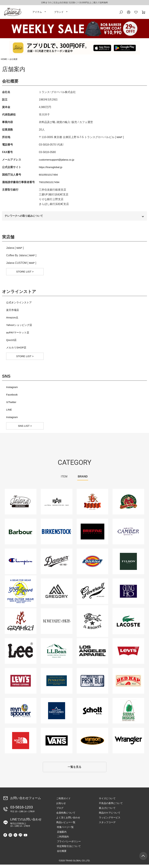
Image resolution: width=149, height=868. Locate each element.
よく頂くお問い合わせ (68, 821)
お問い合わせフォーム (26, 801)
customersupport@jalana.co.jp (57, 161)
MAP (120, 139)
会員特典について (66, 816)
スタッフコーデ (107, 826)
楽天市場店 (13, 313)
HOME (4, 61)
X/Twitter (11, 405)
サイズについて (107, 802)
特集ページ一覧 (65, 830)
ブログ (60, 811)
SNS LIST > (25, 428)
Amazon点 (13, 320)
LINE (9, 412)
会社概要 (61, 854)
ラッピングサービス (110, 821)
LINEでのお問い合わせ (26, 825)
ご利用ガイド (63, 802)
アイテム (37, 13)
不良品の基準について (111, 807)
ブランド (59, 13)
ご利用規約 (62, 840)
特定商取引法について (68, 850)
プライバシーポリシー (68, 845)
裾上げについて (107, 811)
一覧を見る (74, 770)
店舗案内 (61, 835)
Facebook (12, 397)
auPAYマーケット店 (18, 335)
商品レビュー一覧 (66, 826)
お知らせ (61, 807)
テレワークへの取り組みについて (25, 218)
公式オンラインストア (20, 305)
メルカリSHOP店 (17, 350)
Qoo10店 (12, 343)
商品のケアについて (110, 816)
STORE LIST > (25, 274)
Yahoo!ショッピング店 (20, 328)
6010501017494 (49, 176)
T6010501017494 (50, 184)
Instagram (12, 390)
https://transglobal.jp (51, 169)
